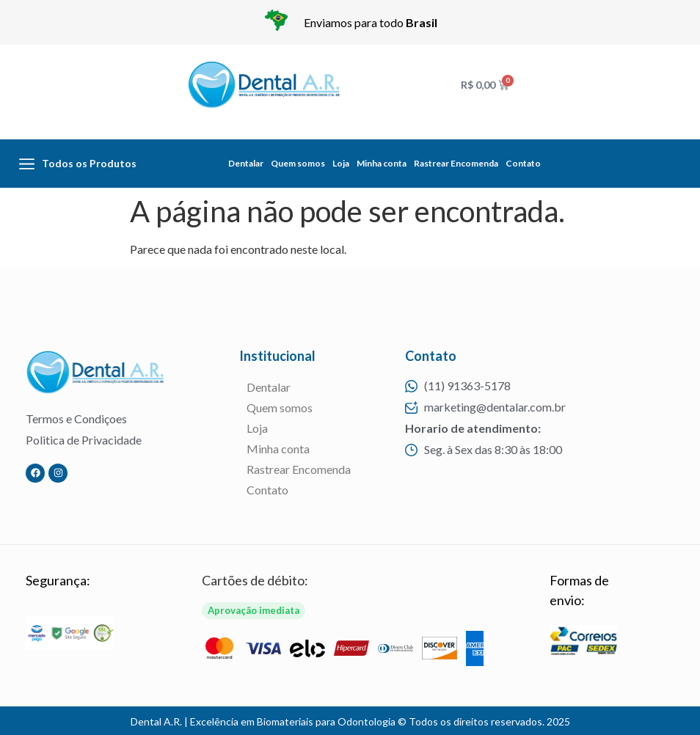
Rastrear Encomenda (456, 163)
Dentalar (246, 163)
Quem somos (298, 163)
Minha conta (382, 163)
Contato (523, 163)
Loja (341, 163)
